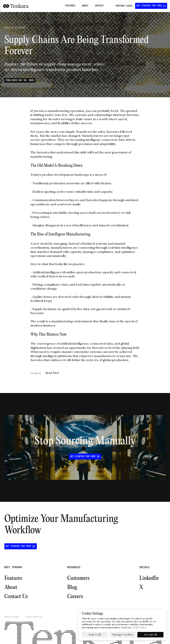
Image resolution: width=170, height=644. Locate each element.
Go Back (36, 373)
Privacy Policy (12, 617)
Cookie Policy (139, 628)
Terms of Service (34, 617)
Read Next (52, 373)
